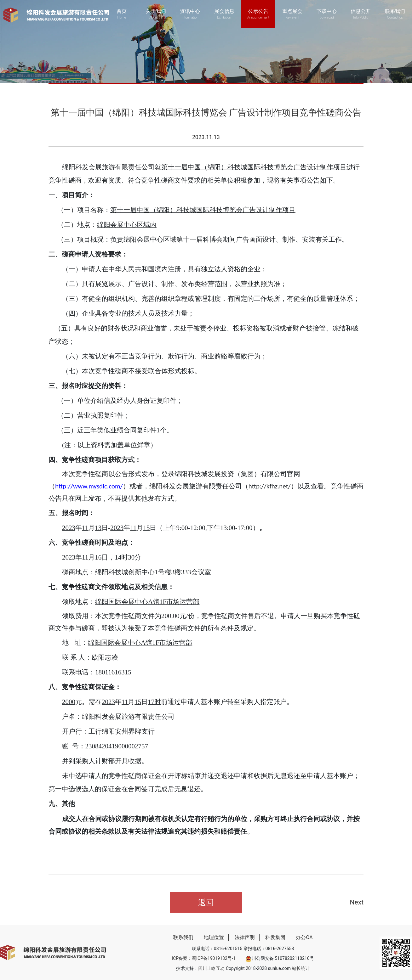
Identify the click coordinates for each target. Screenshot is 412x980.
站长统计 (301, 968)
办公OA (304, 937)
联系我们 (183, 937)
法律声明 (245, 937)
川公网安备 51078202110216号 (280, 958)
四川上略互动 (211, 968)
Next (357, 902)
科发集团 (275, 937)
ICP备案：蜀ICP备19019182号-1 (203, 958)
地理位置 (214, 937)
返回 (206, 902)
